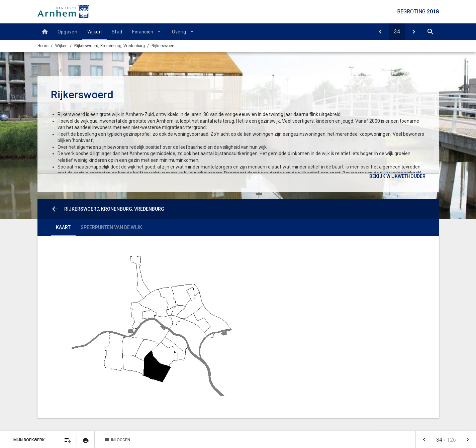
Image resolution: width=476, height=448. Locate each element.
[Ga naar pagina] (397, 32)
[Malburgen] (414, 32)
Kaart (63, 227)
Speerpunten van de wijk (111, 227)
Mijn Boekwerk (29, 440)
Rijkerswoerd (164, 46)
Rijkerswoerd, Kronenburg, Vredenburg (110, 46)
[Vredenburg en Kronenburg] (380, 32)
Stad (117, 32)
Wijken (94, 32)
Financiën (143, 32)
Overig (179, 32)
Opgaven (67, 32)
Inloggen (117, 440)
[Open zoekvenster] (431, 32)
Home (43, 46)
